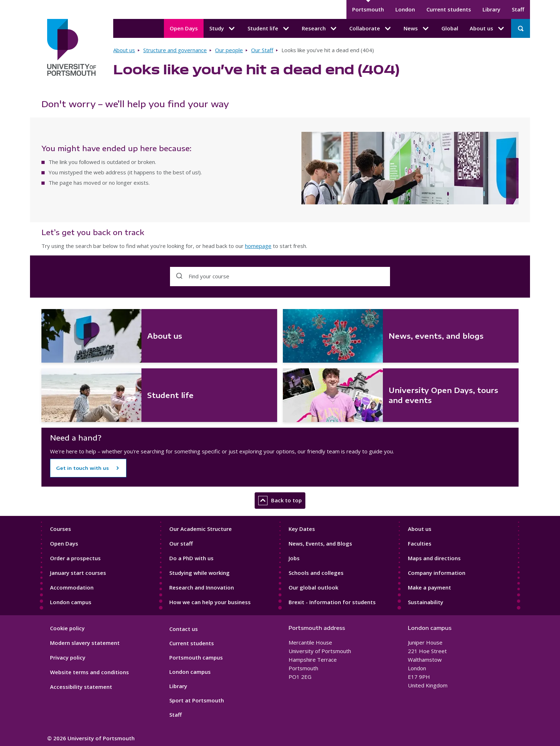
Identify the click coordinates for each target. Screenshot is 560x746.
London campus (71, 602)
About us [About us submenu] (487, 29)
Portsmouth (368, 9)
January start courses (78, 573)
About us (124, 50)
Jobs (294, 558)
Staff (518, 9)
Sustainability (426, 602)
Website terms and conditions (89, 672)
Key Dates (302, 529)
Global (450, 28)
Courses (61, 529)
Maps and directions (434, 558)
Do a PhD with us (191, 558)
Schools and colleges (316, 573)
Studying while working (199, 573)
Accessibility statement (81, 687)
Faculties (420, 543)
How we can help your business (210, 602)
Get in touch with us (82, 468)
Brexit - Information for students (332, 602)
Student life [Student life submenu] (269, 29)
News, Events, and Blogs (320, 543)
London (405, 9)
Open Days (184, 28)
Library (491, 9)
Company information (437, 573)
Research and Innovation (202, 587)
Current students (449, 9)
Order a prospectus (75, 558)
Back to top (280, 501)
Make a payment (429, 587)
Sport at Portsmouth (197, 700)
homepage (258, 246)
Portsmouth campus (196, 657)
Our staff (181, 543)
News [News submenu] (417, 29)
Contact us (184, 629)
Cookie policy (67, 628)
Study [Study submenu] (223, 29)
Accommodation (72, 587)
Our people (229, 50)
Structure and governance (175, 50)
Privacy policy (68, 657)
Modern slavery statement (85, 643)
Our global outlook (313, 587)
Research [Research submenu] (320, 29)
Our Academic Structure (201, 529)
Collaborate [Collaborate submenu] (371, 29)
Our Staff (262, 50)
